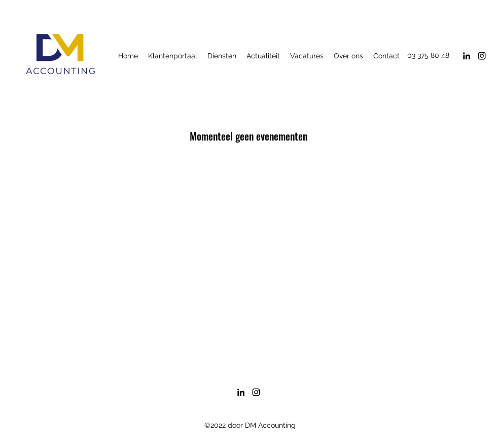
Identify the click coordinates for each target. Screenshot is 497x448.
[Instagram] (482, 56)
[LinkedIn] (467, 56)
